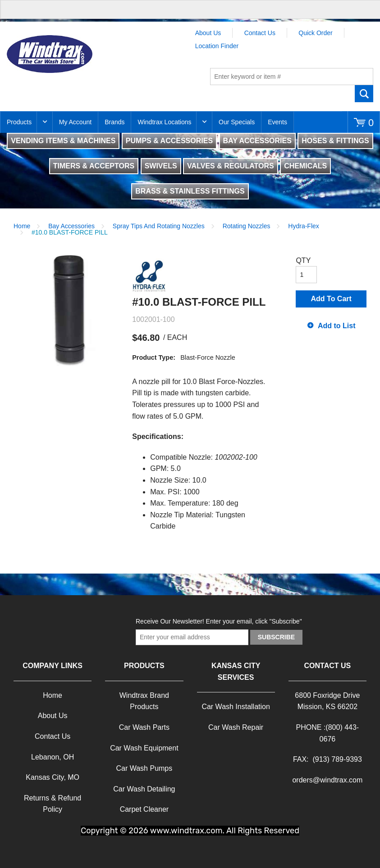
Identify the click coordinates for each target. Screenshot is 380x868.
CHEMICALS (305, 166)
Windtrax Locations (164, 122)
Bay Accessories (71, 226)
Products (19, 122)
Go (364, 94)
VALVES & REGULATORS (231, 166)
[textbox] (292, 77)
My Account (75, 122)
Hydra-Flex (303, 226)
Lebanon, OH (53, 757)
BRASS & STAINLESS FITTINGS (190, 191)
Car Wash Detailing (144, 789)
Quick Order (315, 33)
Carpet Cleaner (144, 809)
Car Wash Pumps (144, 768)
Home (22, 226)
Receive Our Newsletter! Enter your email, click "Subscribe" (219, 621)
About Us (208, 33)
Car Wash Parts (144, 727)
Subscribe (276, 637)
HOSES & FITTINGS (335, 141)
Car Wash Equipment (144, 748)
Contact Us (260, 33)
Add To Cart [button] (331, 299)
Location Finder (217, 46)
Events (277, 122)
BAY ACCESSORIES (257, 141)
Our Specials (237, 122)
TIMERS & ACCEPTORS (94, 166)
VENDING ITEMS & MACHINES (63, 141)
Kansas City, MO (53, 777)
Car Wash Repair (236, 727)
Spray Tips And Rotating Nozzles (159, 226)
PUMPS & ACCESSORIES (169, 141)
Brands (114, 122)
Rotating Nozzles (247, 226)
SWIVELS (161, 166)
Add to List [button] (337, 326)
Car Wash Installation (236, 707)
